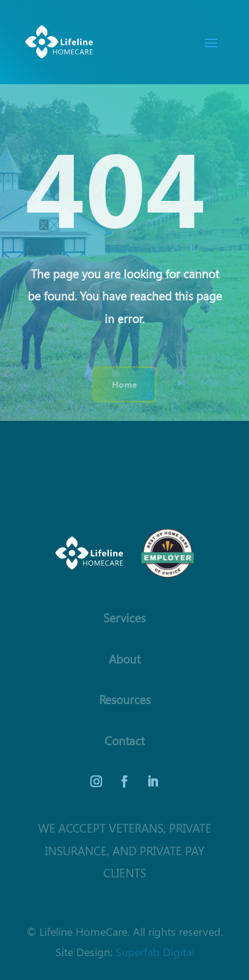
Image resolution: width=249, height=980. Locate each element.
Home (124, 384)
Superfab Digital (155, 951)
